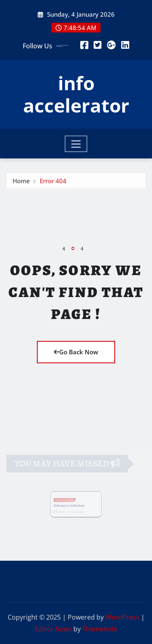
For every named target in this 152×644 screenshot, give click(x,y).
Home (21, 182)
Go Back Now (76, 352)
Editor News (53, 629)
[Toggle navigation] (76, 144)
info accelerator (76, 94)
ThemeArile (100, 629)
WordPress (122, 617)
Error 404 (53, 182)
